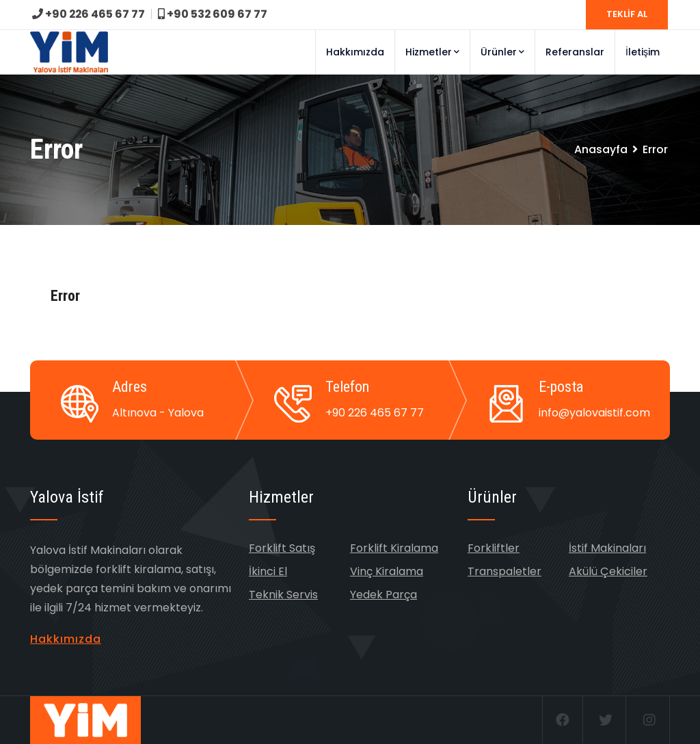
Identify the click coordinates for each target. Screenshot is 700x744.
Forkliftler (494, 548)
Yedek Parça (383, 595)
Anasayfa (601, 149)
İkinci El (268, 571)
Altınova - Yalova (158, 413)
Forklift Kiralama (394, 548)
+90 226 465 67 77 (89, 14)
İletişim (643, 52)
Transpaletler (504, 571)
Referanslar (575, 52)
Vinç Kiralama (387, 571)
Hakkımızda (355, 52)
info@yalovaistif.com (594, 413)
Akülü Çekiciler (608, 571)
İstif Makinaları (607, 548)
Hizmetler (432, 52)
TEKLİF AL (627, 14)
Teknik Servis (283, 595)
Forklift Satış (282, 548)
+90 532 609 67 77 (214, 14)
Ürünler (502, 52)
